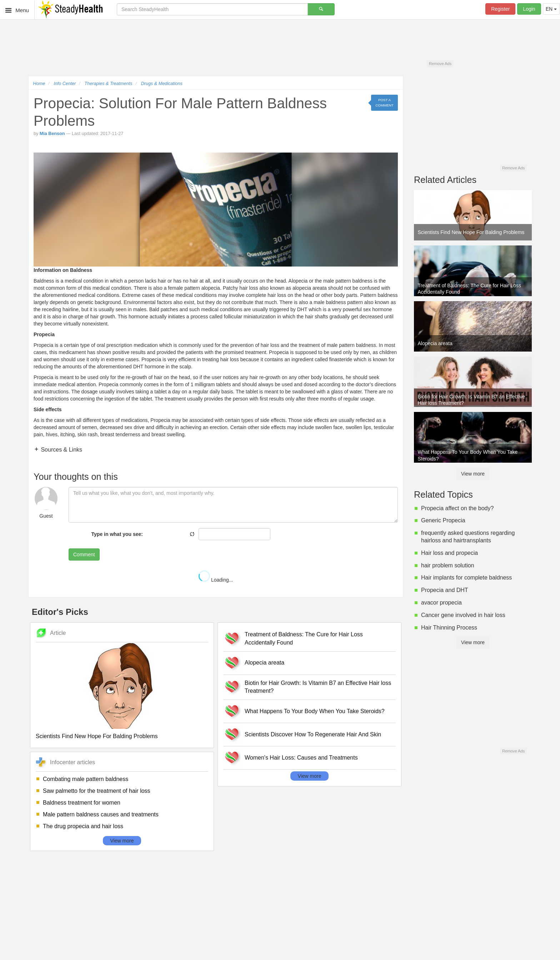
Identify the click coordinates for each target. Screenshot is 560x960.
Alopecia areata (264, 663)
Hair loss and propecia (449, 553)
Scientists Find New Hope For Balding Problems (97, 736)
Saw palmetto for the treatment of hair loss (97, 791)
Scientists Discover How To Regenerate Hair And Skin (313, 734)
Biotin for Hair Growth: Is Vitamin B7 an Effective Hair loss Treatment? (318, 687)
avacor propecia (441, 603)
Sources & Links (61, 450)
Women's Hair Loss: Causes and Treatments (301, 758)
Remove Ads (440, 64)
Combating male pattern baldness (86, 779)
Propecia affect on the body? (457, 508)
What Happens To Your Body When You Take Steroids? (315, 711)
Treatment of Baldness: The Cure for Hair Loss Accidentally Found (304, 638)
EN (551, 9)
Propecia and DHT (445, 590)
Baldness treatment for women (82, 803)
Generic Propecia (443, 520)
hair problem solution (448, 565)
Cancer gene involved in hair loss (463, 615)
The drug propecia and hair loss (83, 826)
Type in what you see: (117, 534)
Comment (84, 554)
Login (529, 9)
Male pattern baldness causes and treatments (101, 814)
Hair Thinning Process (449, 628)
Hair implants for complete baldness (466, 578)
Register (500, 9)
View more (122, 841)
